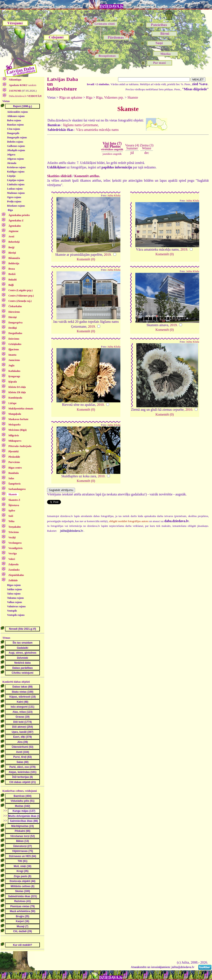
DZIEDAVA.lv (112, 6)
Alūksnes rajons (16, 116)
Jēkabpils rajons (16, 150)
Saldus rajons (14, 589)
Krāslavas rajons (16, 167)
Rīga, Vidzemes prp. (110, 97)
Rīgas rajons (14, 585)
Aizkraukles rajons (17, 112)
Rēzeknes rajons (16, 206)
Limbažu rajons (16, 184)
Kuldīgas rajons (16, 172)
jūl (132, 153)
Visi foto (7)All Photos (112, 146)
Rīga (10, 210)
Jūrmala (12, 163)
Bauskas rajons (15, 125)
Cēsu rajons (14, 129)
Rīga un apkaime (71, 97)
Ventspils (12, 611)
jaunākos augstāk (112, 154)
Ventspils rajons (16, 615)
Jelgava (11, 155)
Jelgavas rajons (15, 159)
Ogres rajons (14, 197)
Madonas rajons (16, 193)
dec (147, 153)
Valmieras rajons (16, 606)
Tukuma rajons (15, 598)
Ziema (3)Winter (147, 147)
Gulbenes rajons (16, 146)
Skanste (133, 97)
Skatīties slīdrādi (59, 176)
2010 (100, 405)
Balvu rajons (14, 120)
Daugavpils (13, 133)
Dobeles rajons (15, 142)
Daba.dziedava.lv (25, 96)
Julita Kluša (114, 196)
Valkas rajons (14, 602)
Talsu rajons (14, 594)
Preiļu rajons (14, 202)
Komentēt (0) (86, 259)
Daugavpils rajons (17, 137)
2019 (107, 255)
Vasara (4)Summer (132, 147)
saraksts (22, 85)
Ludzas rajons (15, 189)
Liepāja (11, 176)
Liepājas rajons (16, 180)
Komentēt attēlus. (87, 176)
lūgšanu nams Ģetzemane (81, 125)
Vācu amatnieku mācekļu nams (97, 130)
